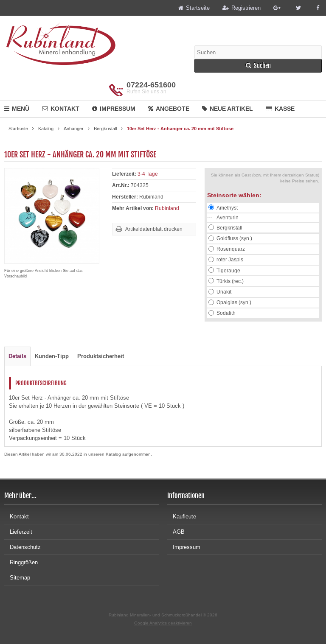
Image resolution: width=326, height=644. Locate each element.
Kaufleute (182, 517)
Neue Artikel (228, 109)
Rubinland (167, 208)
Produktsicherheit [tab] (101, 356)
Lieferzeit (18, 532)
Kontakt (61, 109)
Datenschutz (22, 547)
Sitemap (17, 578)
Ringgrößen (21, 562)
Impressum (114, 109)
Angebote (169, 109)
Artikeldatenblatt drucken (154, 229)
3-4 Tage (148, 174)
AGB (176, 532)
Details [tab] (17, 356)
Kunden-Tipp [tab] (52, 356)
